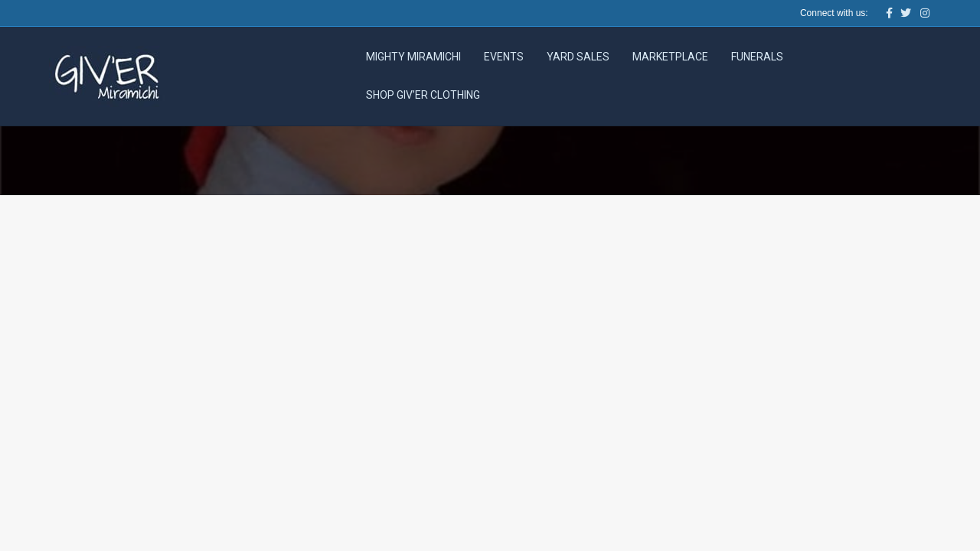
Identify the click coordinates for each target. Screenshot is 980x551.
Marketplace (670, 57)
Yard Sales (578, 57)
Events (504, 57)
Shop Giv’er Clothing (423, 95)
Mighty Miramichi (413, 57)
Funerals (757, 57)
